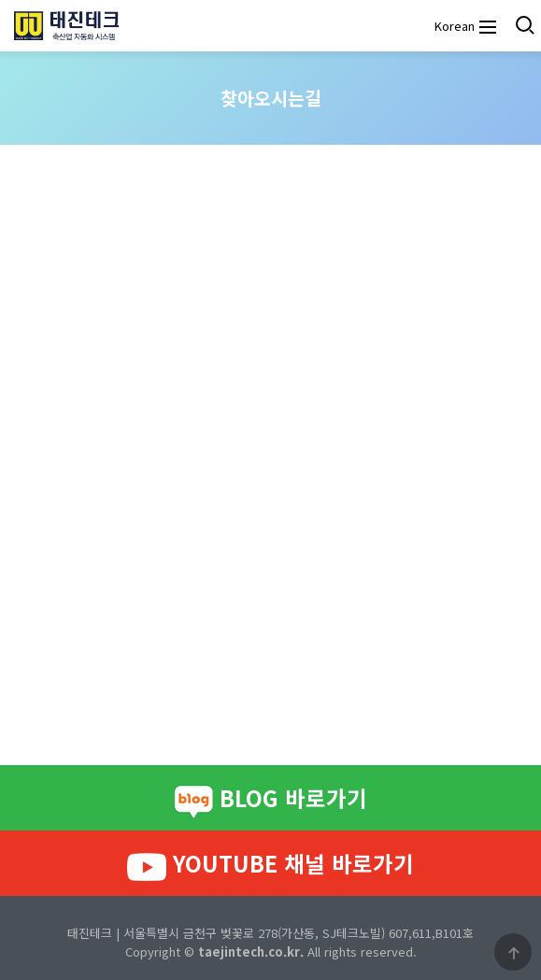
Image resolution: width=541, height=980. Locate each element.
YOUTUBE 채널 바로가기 (270, 864)
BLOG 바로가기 (270, 800)
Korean (452, 26)
